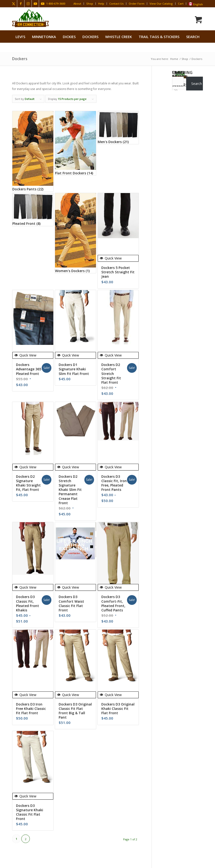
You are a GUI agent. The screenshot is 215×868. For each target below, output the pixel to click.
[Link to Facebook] (21, 4)
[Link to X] (13, 4)
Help (101, 4)
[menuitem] (20, 37)
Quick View (111, 258)
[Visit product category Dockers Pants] (33, 151)
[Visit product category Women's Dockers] (76, 233)
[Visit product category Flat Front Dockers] (76, 143)
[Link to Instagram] (28, 4)
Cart (181, 4)
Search (178, 74)
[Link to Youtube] (35, 4)
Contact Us (116, 4)
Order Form (137, 4)
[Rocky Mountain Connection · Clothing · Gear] (30, 18)
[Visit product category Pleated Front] (33, 210)
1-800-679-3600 (56, 4)
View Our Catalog (161, 4)
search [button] (193, 37)
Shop (90, 4)
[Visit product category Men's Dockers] (118, 128)
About (77, 4)
